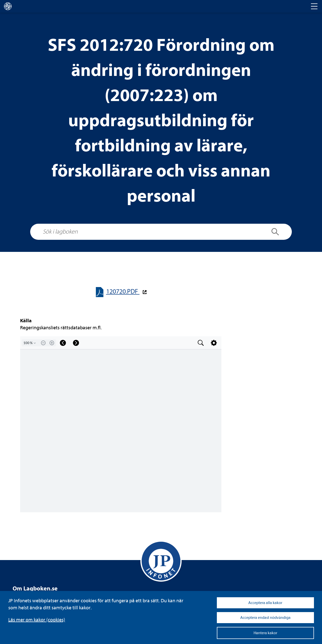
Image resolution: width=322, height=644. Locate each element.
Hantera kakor (265, 633)
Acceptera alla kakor (265, 603)
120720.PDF (123, 291)
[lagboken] (8, 6)
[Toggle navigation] (314, 6)
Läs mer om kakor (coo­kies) (37, 620)
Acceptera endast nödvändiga (265, 618)
